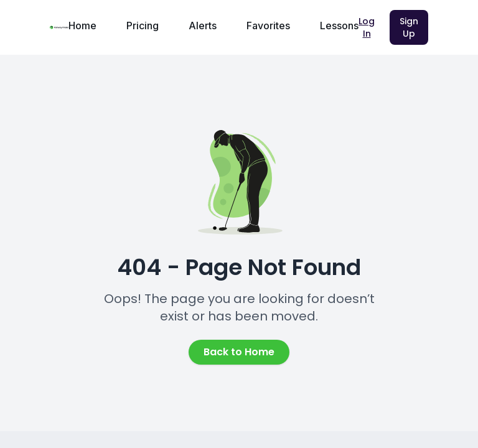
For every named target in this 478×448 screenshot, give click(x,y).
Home (82, 26)
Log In (367, 27)
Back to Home (239, 352)
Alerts (203, 26)
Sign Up (409, 27)
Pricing (143, 26)
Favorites (268, 26)
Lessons (339, 26)
